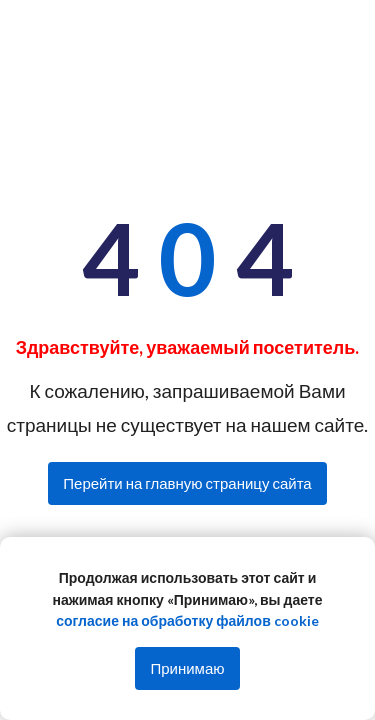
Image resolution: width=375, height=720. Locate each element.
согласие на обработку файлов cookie (187, 620)
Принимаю (187, 668)
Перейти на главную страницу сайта (187, 483)
